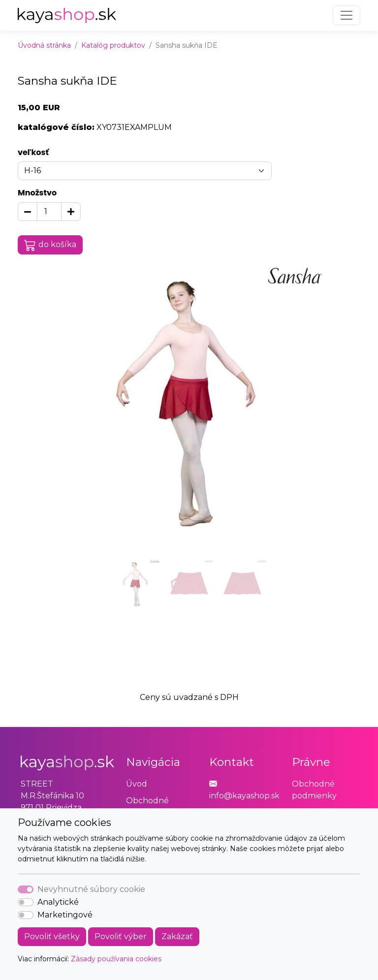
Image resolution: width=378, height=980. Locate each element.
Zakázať (177, 936)
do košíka (50, 245)
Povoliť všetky (52, 936)
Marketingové (65, 915)
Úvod (137, 784)
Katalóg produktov (113, 45)
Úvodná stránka (44, 45)
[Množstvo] (49, 212)
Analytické (58, 902)
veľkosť (33, 152)
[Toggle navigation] (346, 15)
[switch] (26, 902)
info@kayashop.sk (244, 796)
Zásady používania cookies (116, 959)
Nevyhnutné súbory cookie (91, 889)
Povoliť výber (121, 936)
